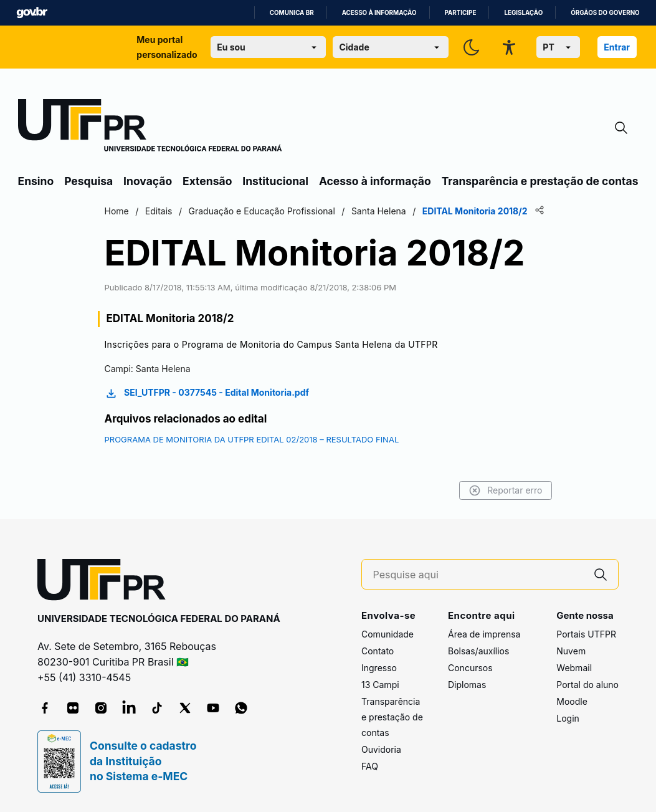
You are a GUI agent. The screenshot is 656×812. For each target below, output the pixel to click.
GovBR (32, 13)
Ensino (36, 181)
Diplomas (467, 685)
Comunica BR (292, 13)
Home (117, 211)
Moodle (572, 701)
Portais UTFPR (586, 634)
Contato (378, 651)
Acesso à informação (379, 13)
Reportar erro (506, 490)
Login (568, 718)
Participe (461, 13)
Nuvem (571, 651)
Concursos (470, 668)
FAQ (370, 766)
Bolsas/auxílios (478, 651)
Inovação (148, 181)
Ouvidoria (381, 749)
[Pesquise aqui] (478, 575)
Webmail (574, 668)
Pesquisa (88, 181)
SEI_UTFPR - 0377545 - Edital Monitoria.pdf (207, 394)
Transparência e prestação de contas (540, 181)
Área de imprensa (484, 634)
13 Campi (380, 685)
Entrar (617, 47)
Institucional (275, 181)
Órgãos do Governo (605, 13)
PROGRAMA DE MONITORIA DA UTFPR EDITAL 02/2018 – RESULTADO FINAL (252, 439)
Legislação (523, 13)
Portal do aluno (587, 685)
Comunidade (387, 634)
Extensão (207, 181)
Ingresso (379, 668)
